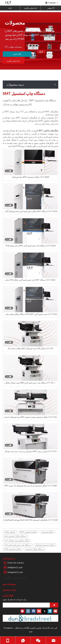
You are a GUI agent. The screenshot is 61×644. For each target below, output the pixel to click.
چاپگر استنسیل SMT (28, 532)
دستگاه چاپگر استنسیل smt (15, 536)
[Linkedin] (50, 611)
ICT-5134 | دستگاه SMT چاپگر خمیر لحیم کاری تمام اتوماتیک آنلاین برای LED (30, 211)
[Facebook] (34, 611)
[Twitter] (44, 611)
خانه (10, 8)
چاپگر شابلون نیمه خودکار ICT (17, 541)
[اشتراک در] (54, 605)
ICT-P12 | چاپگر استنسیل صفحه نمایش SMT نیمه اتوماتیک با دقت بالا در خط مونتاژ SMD (30, 417)
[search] (35, 605)
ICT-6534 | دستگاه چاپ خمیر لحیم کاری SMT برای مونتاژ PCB (30, 246)
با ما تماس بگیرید (31, 8)
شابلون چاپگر (10, 532)
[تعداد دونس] (30, 618)
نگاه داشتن (17, 54)
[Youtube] (55, 611)
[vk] (39, 611)
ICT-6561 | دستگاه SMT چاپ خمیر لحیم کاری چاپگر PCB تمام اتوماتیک (31, 280)
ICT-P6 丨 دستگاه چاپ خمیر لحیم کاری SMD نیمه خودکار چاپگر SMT (30, 383)
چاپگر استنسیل (47, 532)
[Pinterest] (23, 611)
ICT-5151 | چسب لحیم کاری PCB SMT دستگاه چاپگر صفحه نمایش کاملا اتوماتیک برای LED (30, 314)
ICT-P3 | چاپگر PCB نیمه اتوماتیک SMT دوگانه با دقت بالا (31, 348)
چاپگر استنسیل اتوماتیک (45, 545)
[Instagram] (28, 611)
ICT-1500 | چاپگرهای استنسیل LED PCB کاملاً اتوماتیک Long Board (31, 520)
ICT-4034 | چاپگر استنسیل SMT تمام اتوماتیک (31, 177)
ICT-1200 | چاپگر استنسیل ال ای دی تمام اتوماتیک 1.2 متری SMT (30, 486)
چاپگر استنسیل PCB (13, 549)
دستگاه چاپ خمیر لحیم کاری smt (18, 545)
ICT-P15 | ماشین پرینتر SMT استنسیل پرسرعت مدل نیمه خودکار (31, 451)
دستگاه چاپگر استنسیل (35, 549)
